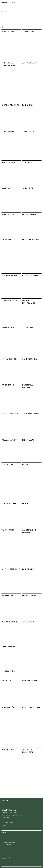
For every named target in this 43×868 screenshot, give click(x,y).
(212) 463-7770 (8, 823)
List (8, 27)
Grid (3, 27)
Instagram (5, 858)
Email (3, 825)
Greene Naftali (9, 2)
